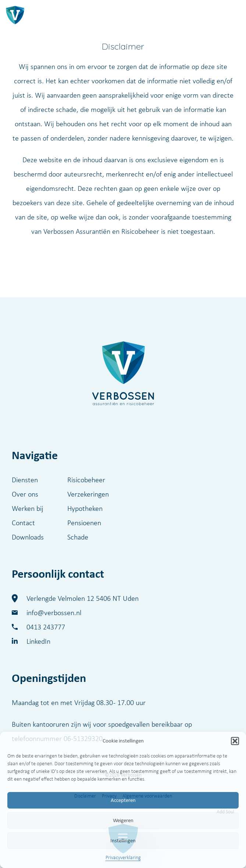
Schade (78, 537)
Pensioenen (84, 523)
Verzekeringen (88, 494)
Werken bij (28, 508)
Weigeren (123, 820)
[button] (235, 741)
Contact (23, 523)
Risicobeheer (86, 480)
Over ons (25, 494)
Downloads (28, 537)
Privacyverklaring (123, 858)
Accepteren (123, 800)
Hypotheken (85, 508)
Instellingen (123, 840)
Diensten (25, 480)
